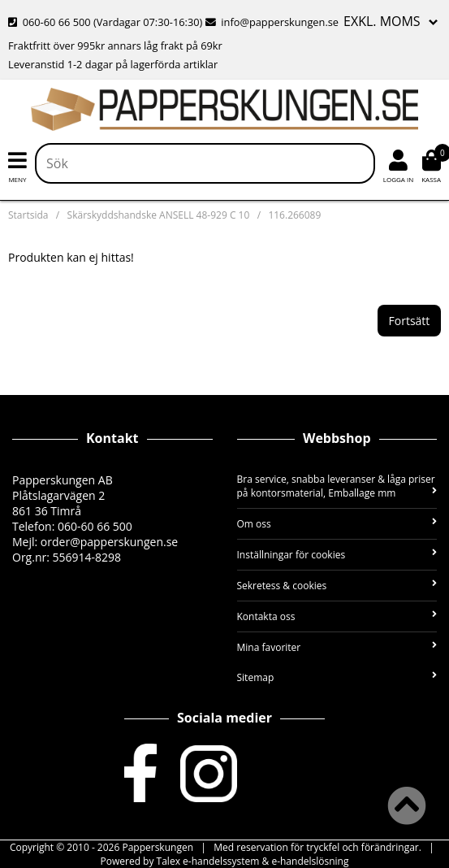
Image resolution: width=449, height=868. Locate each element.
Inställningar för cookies (337, 555)
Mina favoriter (337, 647)
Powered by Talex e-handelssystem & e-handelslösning (225, 861)
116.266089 (294, 215)
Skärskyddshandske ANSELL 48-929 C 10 (159, 215)
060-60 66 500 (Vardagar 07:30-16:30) (107, 22)
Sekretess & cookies (337, 586)
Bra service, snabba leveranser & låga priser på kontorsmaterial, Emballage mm (337, 486)
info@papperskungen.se (272, 22)
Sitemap (337, 677)
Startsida (28, 215)
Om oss (337, 524)
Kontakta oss (337, 616)
